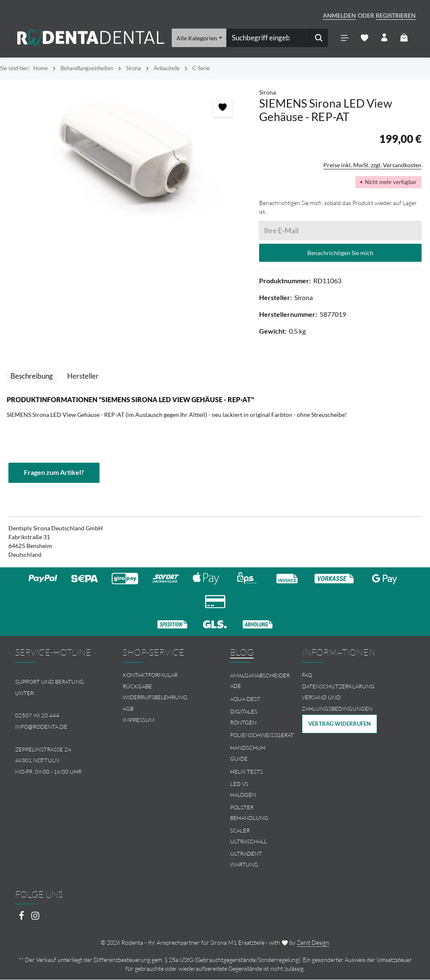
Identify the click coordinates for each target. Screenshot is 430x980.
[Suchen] (319, 38)
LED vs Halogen (243, 790)
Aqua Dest (245, 699)
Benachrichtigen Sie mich (340, 253)
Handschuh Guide (248, 753)
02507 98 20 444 (37, 716)
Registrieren (396, 15)
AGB (128, 709)
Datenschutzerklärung (338, 687)
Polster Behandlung (249, 813)
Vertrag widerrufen (340, 724)
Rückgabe (137, 687)
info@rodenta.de (41, 727)
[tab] (32, 377)
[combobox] (268, 38)
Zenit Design (313, 943)
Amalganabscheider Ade (260, 681)
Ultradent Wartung (246, 860)
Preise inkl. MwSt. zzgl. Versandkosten (372, 165)
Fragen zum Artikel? (54, 473)
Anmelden (340, 15)
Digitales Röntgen (244, 717)
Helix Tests (246, 772)
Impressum (139, 720)
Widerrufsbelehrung (155, 698)
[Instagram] (35, 919)
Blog (242, 653)
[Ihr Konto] (384, 38)
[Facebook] (22, 919)
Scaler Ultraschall (249, 836)
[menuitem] (161, 676)
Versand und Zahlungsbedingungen (337, 704)
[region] (125, 154)
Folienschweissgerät (262, 735)
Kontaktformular (150, 675)
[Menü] (345, 38)
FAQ (307, 675)
